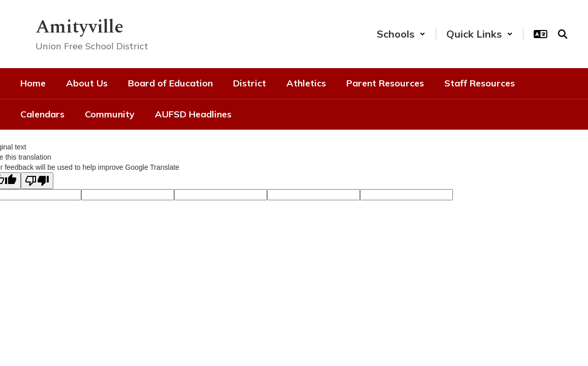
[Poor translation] (37, 181)
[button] (401, 34)
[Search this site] (563, 34)
